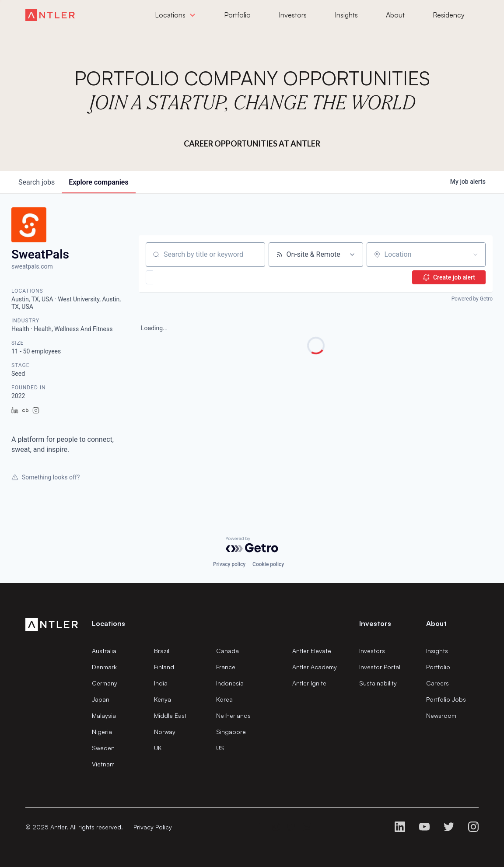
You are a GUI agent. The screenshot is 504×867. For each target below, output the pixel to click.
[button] (175, 277)
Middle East (170, 715)
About (436, 623)
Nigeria (102, 732)
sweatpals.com (32, 266)
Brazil (162, 651)
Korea (224, 699)
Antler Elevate (312, 651)
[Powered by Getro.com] (252, 545)
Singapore (231, 732)
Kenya (163, 699)
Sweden (103, 748)
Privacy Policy (153, 827)
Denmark (104, 667)
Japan (101, 699)
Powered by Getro (472, 299)
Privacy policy (229, 564)
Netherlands (233, 715)
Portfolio (438, 667)
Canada (227, 651)
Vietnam (103, 764)
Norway (165, 732)
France (226, 667)
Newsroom (441, 715)
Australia (104, 651)
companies (98, 182)
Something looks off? (45, 477)
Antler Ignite (309, 683)
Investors (372, 651)
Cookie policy (268, 564)
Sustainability (378, 683)
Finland (164, 667)
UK (158, 748)
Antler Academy (315, 667)
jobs (37, 182)
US (220, 748)
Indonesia (230, 683)
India (161, 683)
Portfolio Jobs (446, 699)
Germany (105, 683)
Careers (437, 683)
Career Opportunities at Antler (252, 143)
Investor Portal (380, 667)
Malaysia (104, 715)
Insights (437, 651)
